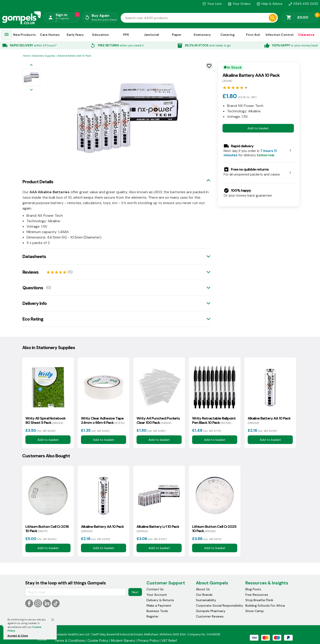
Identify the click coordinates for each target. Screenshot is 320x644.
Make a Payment (159, 605)
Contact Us (155, 589)
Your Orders (239, 4)
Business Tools (157, 611)
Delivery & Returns (160, 600)
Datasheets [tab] (34, 256)
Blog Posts (253, 589)
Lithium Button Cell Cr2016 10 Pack (47, 529)
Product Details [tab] (38, 182)
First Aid (253, 35)
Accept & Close (18, 636)
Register (153, 616)
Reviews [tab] (31, 272)
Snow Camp (255, 611)
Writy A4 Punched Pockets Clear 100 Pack (158, 420)
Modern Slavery (123, 641)
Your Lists (212, 4)
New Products (24, 35)
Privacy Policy (148, 641)
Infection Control (280, 35)
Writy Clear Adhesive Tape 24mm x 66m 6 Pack (103, 420)
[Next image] (31, 90)
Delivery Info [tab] (35, 303)
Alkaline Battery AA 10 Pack (269, 420)
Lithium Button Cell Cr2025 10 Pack (214, 529)
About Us (203, 589)
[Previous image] (31, 65)
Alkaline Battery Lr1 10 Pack (158, 529)
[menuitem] (7, 35)
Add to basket (258, 128)
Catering (228, 35)
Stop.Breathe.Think (259, 600)
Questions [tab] (33, 288)
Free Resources (257, 595)
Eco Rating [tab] (33, 319)
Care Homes (50, 35)
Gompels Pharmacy (211, 611)
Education (101, 35)
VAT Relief (169, 641)
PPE (126, 35)
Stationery (202, 35)
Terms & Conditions (70, 641)
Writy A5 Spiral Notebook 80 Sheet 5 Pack (45, 420)
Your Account (157, 595)
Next (135, 592)
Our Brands (204, 595)
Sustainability (206, 600)
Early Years (75, 35)
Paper (177, 35)
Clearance (306, 35)
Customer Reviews (210, 616)
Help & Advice (269, 4)
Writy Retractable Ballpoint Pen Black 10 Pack (214, 420)
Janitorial (151, 35)
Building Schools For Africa (265, 605)
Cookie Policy (98, 641)
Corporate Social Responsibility (220, 605)
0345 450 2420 (303, 4)
